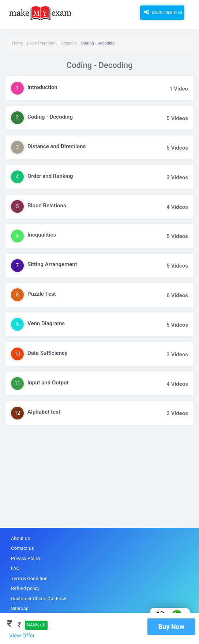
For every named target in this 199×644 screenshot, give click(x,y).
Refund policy (25, 588)
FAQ (15, 568)
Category (69, 43)
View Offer (22, 636)
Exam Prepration (42, 43)
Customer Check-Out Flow (38, 599)
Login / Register (162, 12)
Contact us (22, 548)
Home (18, 43)
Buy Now (171, 627)
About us (20, 538)
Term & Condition (29, 578)
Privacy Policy (26, 558)
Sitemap (20, 608)
